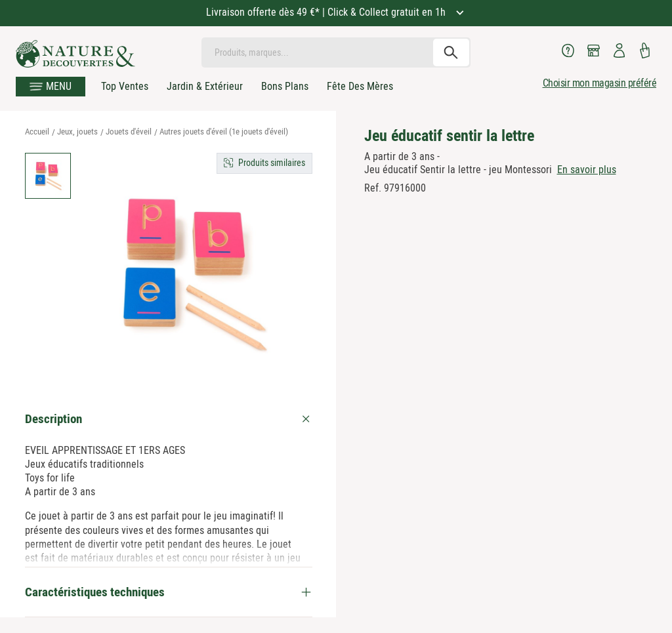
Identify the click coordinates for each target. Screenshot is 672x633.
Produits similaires (272, 163)
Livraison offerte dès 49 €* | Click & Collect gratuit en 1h (327, 12)
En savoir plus (587, 170)
